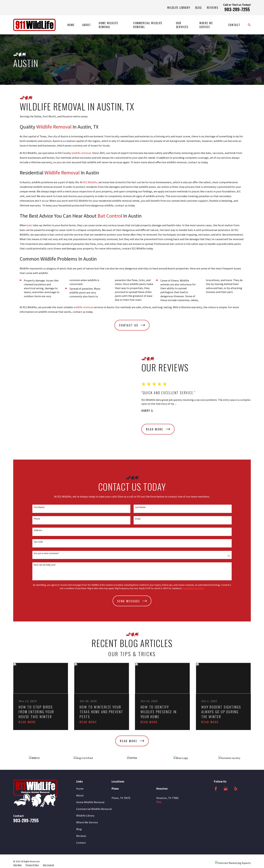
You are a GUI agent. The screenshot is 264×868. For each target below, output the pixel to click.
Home (80, 758)
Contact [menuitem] (234, 25)
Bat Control (110, 216)
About (80, 765)
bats (30, 225)
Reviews (213, 8)
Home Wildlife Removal (90, 772)
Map (159, 771)
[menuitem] (17, 834)
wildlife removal (81, 153)
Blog (199, 8)
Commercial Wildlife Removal (94, 778)
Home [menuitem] (71, 25)
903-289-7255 (237, 9)
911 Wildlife (90, 182)
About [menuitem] (87, 25)
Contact (81, 812)
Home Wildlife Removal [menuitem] (109, 25)
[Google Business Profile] (226, 758)
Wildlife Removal (54, 127)
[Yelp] (236, 758)
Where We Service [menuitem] (206, 25)
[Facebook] (216, 758)
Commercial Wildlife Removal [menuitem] (148, 25)
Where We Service (87, 792)
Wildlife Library (179, 8)
